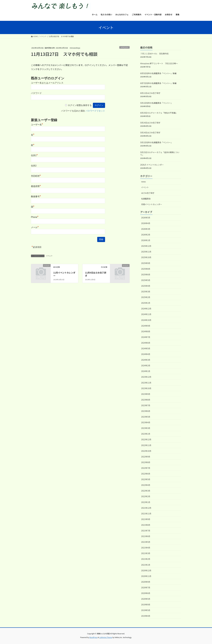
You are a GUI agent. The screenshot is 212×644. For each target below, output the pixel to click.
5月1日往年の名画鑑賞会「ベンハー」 (156, 103)
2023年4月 (146, 422)
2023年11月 (146, 383)
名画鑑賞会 (146, 199)
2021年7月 (146, 531)
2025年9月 (146, 263)
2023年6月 (146, 411)
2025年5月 (146, 280)
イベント (124, 47)
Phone (35, 217)
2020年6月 (146, 593)
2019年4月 (146, 616)
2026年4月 (146, 223)
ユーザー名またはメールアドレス (47, 83)
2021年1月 (146, 565)
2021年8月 (146, 525)
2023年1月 (146, 434)
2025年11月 (146, 252)
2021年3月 (146, 553)
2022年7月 (146, 468)
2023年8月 (146, 400)
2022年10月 (146, 451)
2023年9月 (146, 394)
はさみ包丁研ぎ (148, 193)
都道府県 (36, 186)
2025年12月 (146, 246)
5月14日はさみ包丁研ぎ (150, 123)
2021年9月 (146, 519)
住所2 (34, 166)
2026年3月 (146, 229)
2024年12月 (146, 309)
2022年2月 (146, 496)
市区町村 (36, 176)
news (143, 182)
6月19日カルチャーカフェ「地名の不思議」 (159, 113)
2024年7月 (146, 337)
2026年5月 (146, 218)
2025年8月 (146, 269)
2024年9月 (146, 326)
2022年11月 (146, 445)
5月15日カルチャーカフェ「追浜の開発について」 (160, 154)
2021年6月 (146, 536)
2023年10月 (146, 388)
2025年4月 (146, 286)
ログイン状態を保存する (80, 105)
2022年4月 (146, 485)
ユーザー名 (37, 125)
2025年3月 (146, 292)
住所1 (34, 155)
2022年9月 (146, 457)
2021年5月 (146, 542)
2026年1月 (146, 240)
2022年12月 (146, 439)
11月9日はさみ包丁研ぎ (96, 274)
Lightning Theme (106, 637)
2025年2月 (146, 297)
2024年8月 (146, 331)
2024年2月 (146, 365)
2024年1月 (146, 371)
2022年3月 (146, 491)
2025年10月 (146, 257)
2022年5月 (146, 479)
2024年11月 (146, 314)
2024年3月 (146, 360)
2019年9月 (146, 605)
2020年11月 (146, 576)
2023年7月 (146, 405)
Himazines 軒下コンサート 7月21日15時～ (159, 63)
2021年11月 (146, 514)
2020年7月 (146, 587)
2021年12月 (146, 508)
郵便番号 (36, 197)
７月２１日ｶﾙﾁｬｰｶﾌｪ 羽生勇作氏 (154, 54)
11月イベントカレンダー (64, 274)
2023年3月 (146, 428)
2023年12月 (146, 377)
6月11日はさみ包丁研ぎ (150, 93)
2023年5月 (146, 417)
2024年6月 (146, 343)
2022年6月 (146, 474)
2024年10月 (146, 320)
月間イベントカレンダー (152, 204)
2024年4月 (146, 354)
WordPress (93, 637)
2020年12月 (146, 570)
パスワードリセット (95, 111)
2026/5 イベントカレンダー (152, 165)
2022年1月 (146, 502)
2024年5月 (146, 348)
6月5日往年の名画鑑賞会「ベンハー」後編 (158, 73)
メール (35, 227)
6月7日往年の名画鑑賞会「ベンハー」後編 (158, 83)
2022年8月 (146, 462)
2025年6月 (146, 274)
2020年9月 (146, 582)
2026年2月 (146, 235)
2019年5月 (146, 610)
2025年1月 (146, 303)
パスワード (36, 93)
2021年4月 (146, 548)
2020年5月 (146, 599)
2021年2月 (146, 559)
